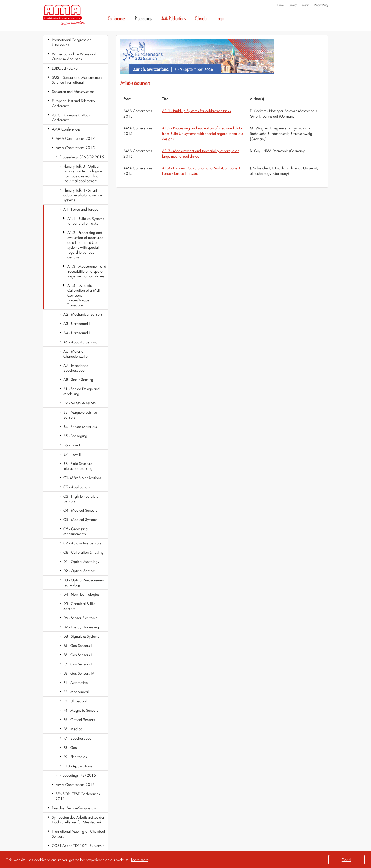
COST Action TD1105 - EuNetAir (78, 845)
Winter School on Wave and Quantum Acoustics (74, 56)
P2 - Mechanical (76, 692)
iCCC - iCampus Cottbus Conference (71, 117)
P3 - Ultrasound (75, 701)
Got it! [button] (347, 860)
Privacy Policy (321, 5)
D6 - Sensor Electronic (80, 618)
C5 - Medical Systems (80, 520)
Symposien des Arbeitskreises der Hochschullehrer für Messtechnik (78, 820)
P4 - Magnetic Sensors (81, 710)
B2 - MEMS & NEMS (80, 403)
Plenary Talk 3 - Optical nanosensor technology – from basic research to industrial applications (83, 173)
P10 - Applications (78, 766)
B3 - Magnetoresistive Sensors (80, 415)
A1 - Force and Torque (81, 209)
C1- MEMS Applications (82, 478)
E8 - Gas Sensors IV (79, 673)
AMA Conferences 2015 (75, 148)
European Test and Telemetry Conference (73, 103)
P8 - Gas (70, 747)
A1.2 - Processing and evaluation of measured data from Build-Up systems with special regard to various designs (85, 245)
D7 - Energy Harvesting (81, 627)
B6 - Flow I (72, 445)
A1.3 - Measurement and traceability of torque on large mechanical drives (87, 271)
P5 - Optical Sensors (79, 720)
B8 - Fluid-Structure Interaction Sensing (78, 466)
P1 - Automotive (75, 683)
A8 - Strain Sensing (78, 380)
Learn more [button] (140, 860)
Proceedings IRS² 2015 (78, 775)
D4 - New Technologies (81, 594)
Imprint (305, 5)
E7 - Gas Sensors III (78, 664)
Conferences (117, 19)
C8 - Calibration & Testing (83, 552)
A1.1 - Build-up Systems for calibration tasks (86, 221)
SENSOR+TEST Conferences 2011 (78, 796)
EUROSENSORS (65, 68)
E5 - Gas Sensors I (78, 645)
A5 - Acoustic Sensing (81, 342)
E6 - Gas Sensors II (78, 655)
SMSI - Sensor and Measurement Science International (77, 80)
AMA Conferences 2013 (75, 784)
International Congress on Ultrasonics (71, 42)
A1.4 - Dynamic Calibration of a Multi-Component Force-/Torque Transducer (84, 295)
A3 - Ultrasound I (77, 323)
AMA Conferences (66, 129)
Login (220, 19)
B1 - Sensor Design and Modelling (82, 391)
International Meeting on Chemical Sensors (78, 834)
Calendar (201, 19)
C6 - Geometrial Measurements (76, 531)
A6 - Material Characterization (76, 354)
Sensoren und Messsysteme (73, 92)
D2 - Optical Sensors (79, 571)
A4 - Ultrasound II (77, 333)
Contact (293, 5)
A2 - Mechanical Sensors (83, 314)
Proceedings (144, 19)
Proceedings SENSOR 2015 (82, 157)
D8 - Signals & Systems (81, 636)
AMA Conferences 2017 (75, 138)
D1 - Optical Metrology (81, 562)
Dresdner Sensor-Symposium (74, 808)
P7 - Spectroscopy (77, 738)
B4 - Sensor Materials (80, 426)
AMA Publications (174, 19)
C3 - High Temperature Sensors (81, 499)
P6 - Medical (73, 729)
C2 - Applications (77, 487)
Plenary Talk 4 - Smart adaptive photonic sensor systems (83, 195)
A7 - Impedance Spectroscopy (76, 368)
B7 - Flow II (72, 454)
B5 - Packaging (75, 436)
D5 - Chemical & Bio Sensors (79, 606)
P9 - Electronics (75, 757)
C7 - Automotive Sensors (82, 543)
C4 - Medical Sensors (80, 510)
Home (281, 5)
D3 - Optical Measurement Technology (84, 583)
